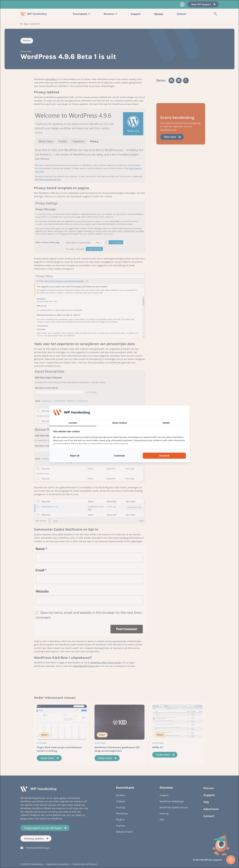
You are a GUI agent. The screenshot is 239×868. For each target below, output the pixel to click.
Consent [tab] (73, 423)
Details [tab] (166, 423)
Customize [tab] (120, 456)
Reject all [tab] (75, 456)
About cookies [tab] (120, 423)
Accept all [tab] (164, 456)
